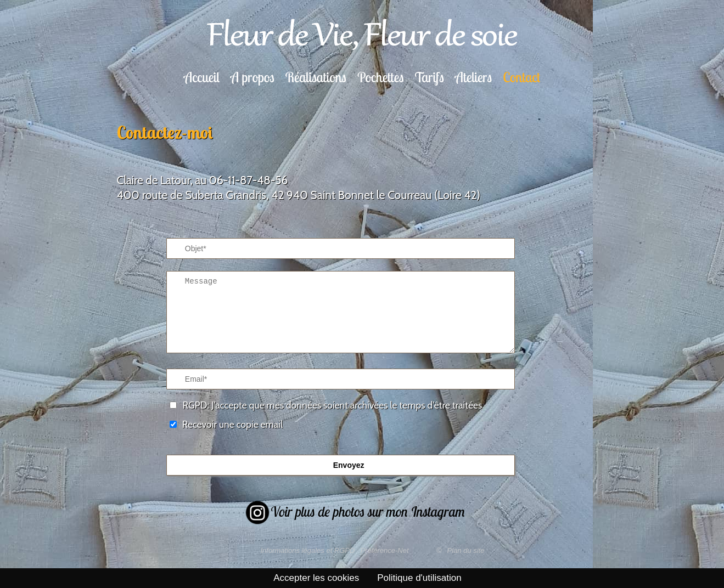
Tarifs (429, 77)
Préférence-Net (384, 550)
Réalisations (316, 77)
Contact (521, 77)
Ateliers (473, 77)
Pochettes (381, 77)
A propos (252, 77)
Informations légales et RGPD (307, 550)
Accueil (202, 77)
